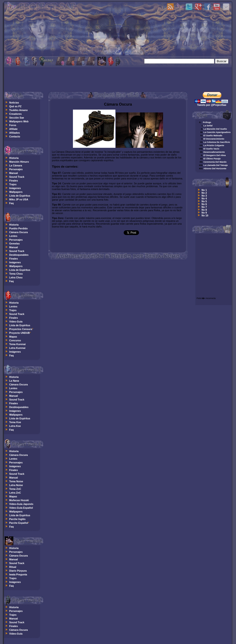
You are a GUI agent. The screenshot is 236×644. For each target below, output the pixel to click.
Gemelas (14, 244)
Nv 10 (205, 215)
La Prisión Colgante (214, 145)
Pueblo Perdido (18, 228)
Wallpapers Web (19, 121)
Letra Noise (16, 485)
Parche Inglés (17, 519)
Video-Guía (16, 322)
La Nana (14, 381)
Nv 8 (204, 210)
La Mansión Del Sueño (215, 129)
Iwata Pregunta (18, 574)
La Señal (208, 126)
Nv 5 (204, 201)
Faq (11, 203)
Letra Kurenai (17, 348)
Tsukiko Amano (18, 110)
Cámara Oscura (19, 232)
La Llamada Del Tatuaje (216, 165)
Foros (13, 125)
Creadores (15, 114)
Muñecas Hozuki (19, 500)
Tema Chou (16, 274)
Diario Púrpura (18, 571)
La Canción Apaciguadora (217, 132)
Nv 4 (204, 198)
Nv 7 (204, 207)
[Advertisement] (118, 78)
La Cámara (16, 165)
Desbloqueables (19, 255)
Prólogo (207, 122)
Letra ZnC (15, 493)
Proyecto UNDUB (19, 333)
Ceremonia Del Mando (215, 162)
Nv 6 (204, 204)
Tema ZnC (15, 489)
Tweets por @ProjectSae (212, 105)
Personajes (16, 169)
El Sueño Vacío (211, 149)
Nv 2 (204, 193)
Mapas (13, 337)
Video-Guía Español (21, 508)
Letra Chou (16, 277)
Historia (14, 158)
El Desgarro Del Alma (215, 155)
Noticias (14, 103)
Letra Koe (15, 426)
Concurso (15, 340)
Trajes (13, 184)
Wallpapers (16, 192)
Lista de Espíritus (20, 196)
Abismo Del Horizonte (215, 169)
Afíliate (13, 129)
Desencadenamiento (214, 152)
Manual (14, 173)
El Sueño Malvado (213, 136)
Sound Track (17, 177)
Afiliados (15, 133)
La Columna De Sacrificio (217, 142)
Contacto (15, 136)
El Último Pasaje (212, 159)
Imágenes (15, 188)
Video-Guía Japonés (21, 504)
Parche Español (19, 523)
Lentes (13, 236)
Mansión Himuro (19, 162)
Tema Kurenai (17, 344)
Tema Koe (15, 422)
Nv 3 (204, 196)
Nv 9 (204, 213)
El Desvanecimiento (214, 139)
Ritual (13, 567)
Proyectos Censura (21, 329)
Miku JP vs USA (19, 199)
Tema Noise (16, 481)
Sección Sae (17, 118)
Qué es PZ (15, 106)
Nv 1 (204, 190)
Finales (14, 181)
